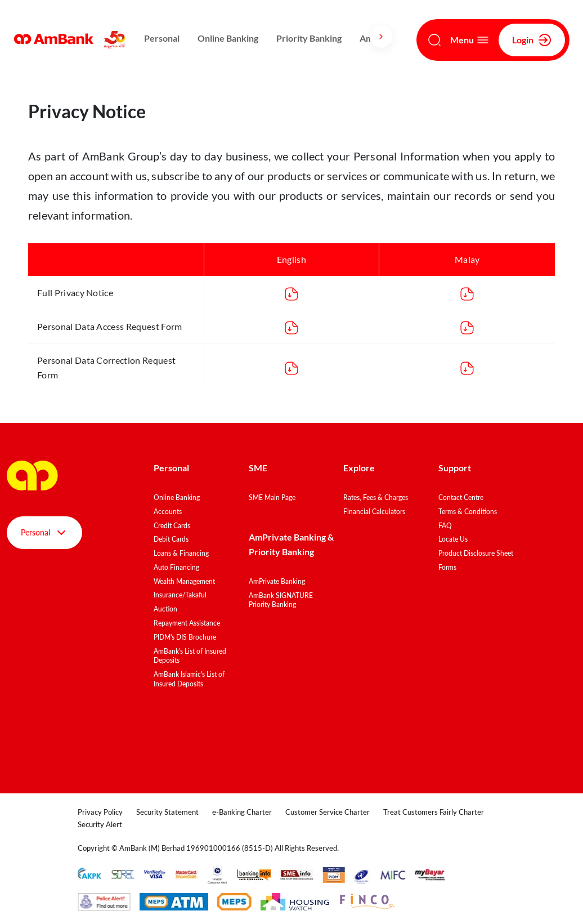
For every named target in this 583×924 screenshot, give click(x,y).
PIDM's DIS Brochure (185, 637)
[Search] (434, 40)
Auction (165, 609)
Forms (447, 567)
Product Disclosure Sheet (476, 553)
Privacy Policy (100, 812)
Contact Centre (461, 497)
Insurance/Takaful (180, 595)
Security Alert (100, 824)
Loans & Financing (181, 553)
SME (258, 468)
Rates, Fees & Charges (376, 497)
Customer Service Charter (328, 812)
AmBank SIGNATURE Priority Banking (281, 600)
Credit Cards (172, 526)
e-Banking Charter (242, 812)
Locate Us (453, 539)
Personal (162, 38)
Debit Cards (171, 539)
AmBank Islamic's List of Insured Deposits (189, 679)
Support (455, 468)
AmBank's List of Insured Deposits (190, 656)
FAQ (445, 526)
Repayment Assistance (187, 623)
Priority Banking (309, 38)
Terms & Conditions (468, 512)
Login (532, 40)
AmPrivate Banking (277, 581)
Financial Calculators (374, 512)
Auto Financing (176, 567)
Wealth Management (184, 581)
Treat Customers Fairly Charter (434, 812)
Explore (359, 468)
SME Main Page (272, 497)
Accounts (168, 512)
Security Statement (167, 812)
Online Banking (228, 38)
